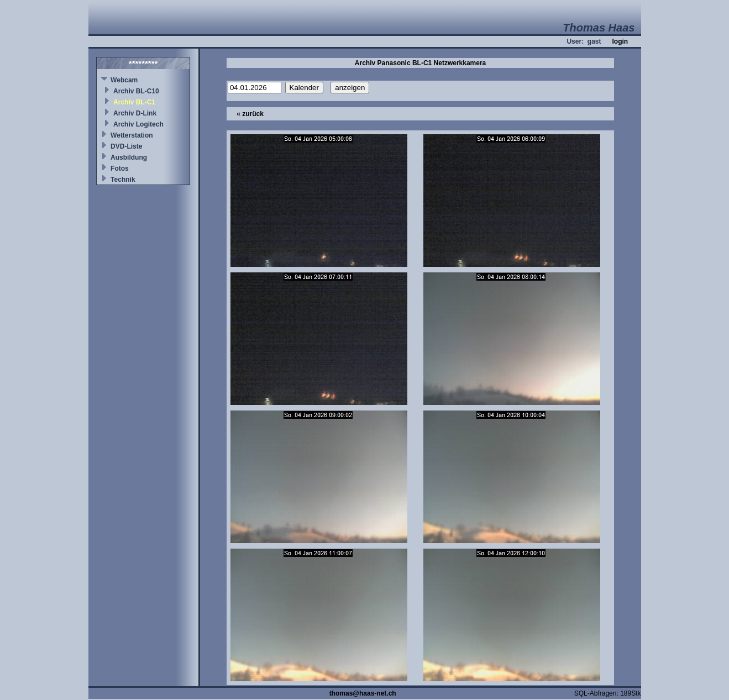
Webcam (124, 80)
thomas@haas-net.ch (363, 693)
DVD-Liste (126, 146)
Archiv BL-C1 (134, 102)
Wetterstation (132, 135)
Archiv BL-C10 (136, 91)
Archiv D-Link (135, 113)
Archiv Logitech (138, 124)
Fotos (120, 169)
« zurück (250, 114)
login (620, 41)
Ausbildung (129, 157)
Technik (123, 180)
